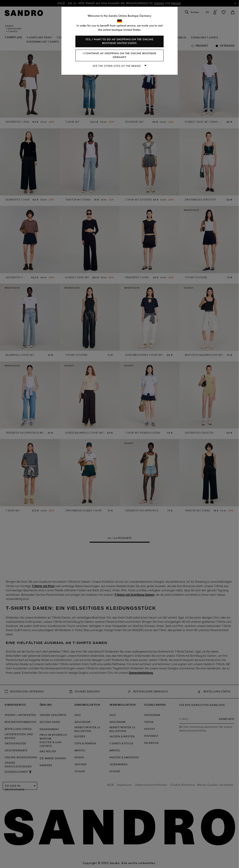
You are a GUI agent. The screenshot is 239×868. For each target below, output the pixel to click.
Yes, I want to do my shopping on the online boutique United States (119, 41)
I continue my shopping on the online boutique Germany (120, 55)
